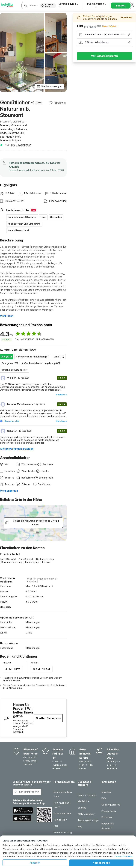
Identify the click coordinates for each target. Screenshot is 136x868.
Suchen (120, 6)
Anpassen (35, 863)
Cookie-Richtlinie (123, 857)
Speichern (57, 103)
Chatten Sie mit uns (48, 718)
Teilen (37, 103)
